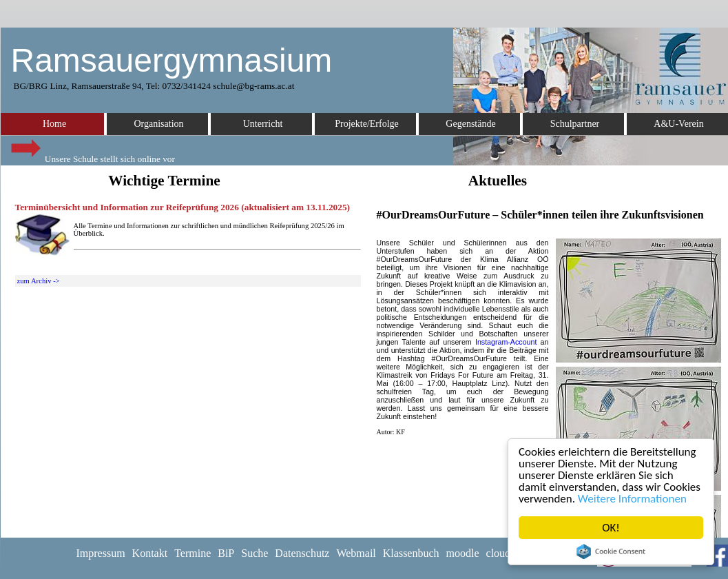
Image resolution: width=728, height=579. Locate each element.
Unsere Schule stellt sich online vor (92, 155)
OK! (611, 528)
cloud (499, 553)
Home (54, 124)
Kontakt (150, 553)
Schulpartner (575, 124)
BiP (226, 553)
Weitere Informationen (632, 499)
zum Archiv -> (39, 281)
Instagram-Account (506, 342)
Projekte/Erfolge (367, 124)
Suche (254, 553)
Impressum (101, 553)
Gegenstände (470, 124)
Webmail (356, 553)
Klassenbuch (411, 553)
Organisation (158, 124)
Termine (193, 553)
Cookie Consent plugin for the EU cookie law (611, 551)
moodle (463, 553)
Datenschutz (302, 553)
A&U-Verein (678, 124)
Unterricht (263, 124)
